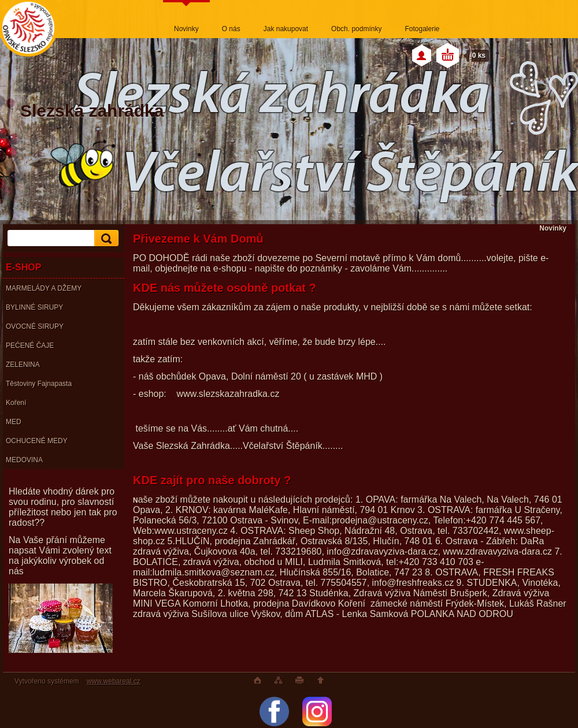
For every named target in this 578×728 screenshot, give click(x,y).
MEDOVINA (24, 460)
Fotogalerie (422, 29)
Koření (16, 403)
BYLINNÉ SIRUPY (34, 307)
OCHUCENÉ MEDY (37, 441)
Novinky (186, 29)
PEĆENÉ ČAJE (30, 346)
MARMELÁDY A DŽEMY (44, 288)
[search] (105, 238)
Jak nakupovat (286, 29)
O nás (231, 29)
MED (14, 422)
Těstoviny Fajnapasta (39, 384)
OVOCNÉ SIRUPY (35, 326)
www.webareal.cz (114, 681)
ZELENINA (23, 365)
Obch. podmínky (356, 29)
